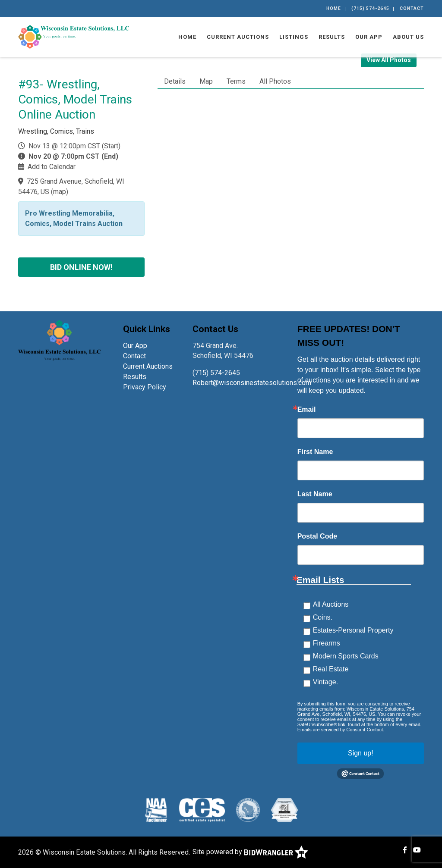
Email (307, 410)
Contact (412, 8)
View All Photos (389, 60)
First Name (315, 452)
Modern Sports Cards (346, 656)
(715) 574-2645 (370, 8)
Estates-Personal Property (353, 630)
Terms (236, 81)
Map (206, 81)
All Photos (275, 81)
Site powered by (250, 852)
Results (332, 37)
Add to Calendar (52, 167)
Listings (294, 37)
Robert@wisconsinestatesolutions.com (253, 383)
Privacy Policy (145, 387)
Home (334, 8)
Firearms (327, 643)
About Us (408, 37)
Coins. (323, 617)
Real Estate (331, 669)
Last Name (315, 494)
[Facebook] (405, 850)
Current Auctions (238, 37)
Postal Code (317, 536)
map (60, 192)
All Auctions (331, 604)
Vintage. (325, 682)
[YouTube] (417, 850)
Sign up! (361, 753)
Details (175, 81)
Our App (369, 37)
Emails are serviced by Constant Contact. (341, 730)
